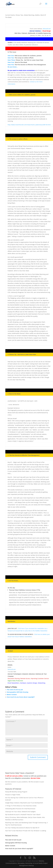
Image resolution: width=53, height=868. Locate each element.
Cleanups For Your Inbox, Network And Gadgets (20, 812)
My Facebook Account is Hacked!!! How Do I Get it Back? (23, 815)
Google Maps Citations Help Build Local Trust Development (24, 803)
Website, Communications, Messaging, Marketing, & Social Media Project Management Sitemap (27, 863)
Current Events (10, 15)
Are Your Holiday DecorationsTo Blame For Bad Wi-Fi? (22, 828)
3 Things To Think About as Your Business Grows (21, 806)
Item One (11, 56)
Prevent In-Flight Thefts (13, 795)
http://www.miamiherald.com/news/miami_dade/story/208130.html (29, 125)
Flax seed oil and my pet (15, 690)
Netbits (37, 15)
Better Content (12, 695)
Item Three (11, 60)
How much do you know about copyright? (21, 697)
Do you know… (13, 67)
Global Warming (29, 15)
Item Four (11, 62)
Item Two (11, 58)
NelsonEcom (47, 29)
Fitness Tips (19, 15)
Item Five (11, 65)
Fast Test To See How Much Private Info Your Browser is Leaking (26, 831)
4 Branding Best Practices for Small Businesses (20, 809)
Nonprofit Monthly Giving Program (16, 792)
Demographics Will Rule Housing (18, 692)
